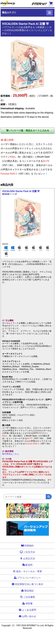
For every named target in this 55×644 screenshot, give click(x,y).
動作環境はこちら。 (11, 454)
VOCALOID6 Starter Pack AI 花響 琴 (21, 192)
